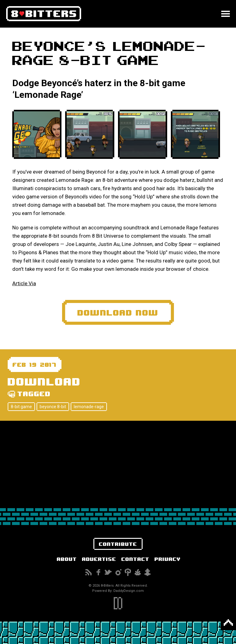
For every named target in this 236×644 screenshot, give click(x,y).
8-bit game (21, 407)
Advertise (99, 559)
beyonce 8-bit (53, 407)
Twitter (108, 572)
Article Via (24, 283)
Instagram (118, 572)
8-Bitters (44, 14)
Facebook (98, 572)
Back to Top (228, 623)
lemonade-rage (89, 407)
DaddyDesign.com (129, 591)
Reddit (138, 572)
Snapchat (147, 572)
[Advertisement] (118, 464)
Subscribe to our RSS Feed (88, 572)
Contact (135, 559)
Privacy (168, 559)
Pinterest (128, 572)
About (67, 559)
